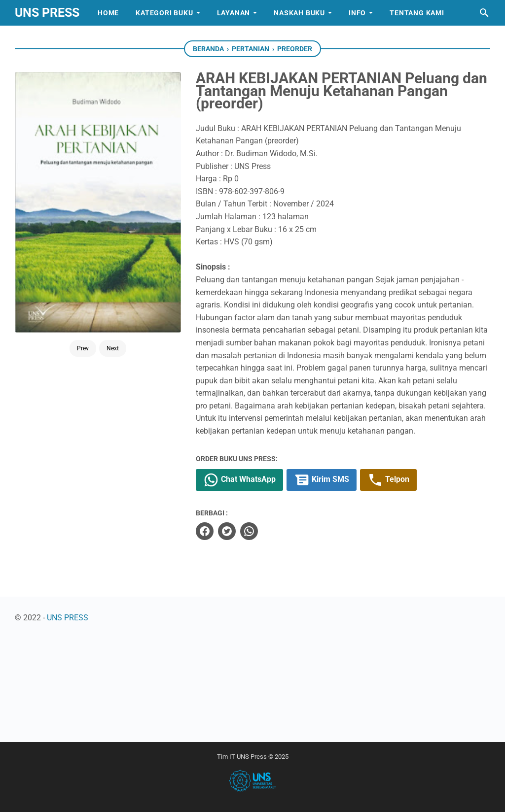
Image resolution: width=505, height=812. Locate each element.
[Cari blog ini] (484, 13)
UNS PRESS (47, 13)
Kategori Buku (164, 13)
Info (357, 13)
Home (108, 13)
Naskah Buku (299, 13)
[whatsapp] (249, 531)
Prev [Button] (83, 348)
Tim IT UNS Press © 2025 (253, 757)
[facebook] (205, 531)
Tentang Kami (417, 13)
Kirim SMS (322, 480)
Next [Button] (113, 348)
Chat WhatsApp (239, 480)
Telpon (388, 480)
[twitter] (227, 531)
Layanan (234, 13)
